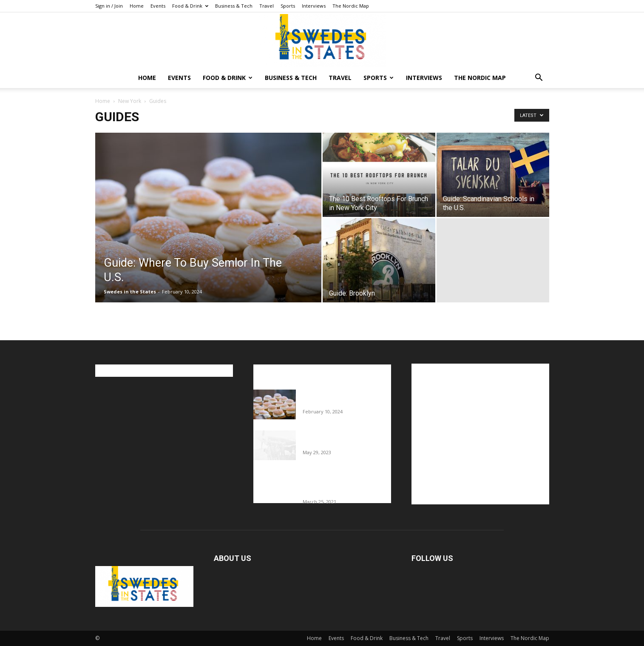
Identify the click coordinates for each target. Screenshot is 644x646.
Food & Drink (190, 6)
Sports (288, 6)
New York (130, 101)
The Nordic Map (351, 6)
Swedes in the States (130, 292)
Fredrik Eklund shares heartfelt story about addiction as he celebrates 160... (344, 484)
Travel (267, 6)
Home (137, 6)
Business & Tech (234, 6)
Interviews (314, 6)
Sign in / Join (109, 6)
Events (158, 6)
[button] (539, 78)
